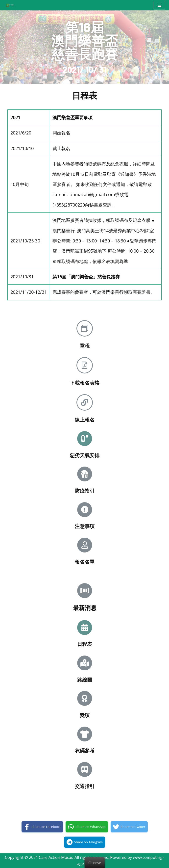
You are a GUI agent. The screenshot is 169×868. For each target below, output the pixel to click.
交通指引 (85, 786)
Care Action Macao (56, 857)
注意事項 (85, 526)
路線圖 (85, 680)
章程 (85, 345)
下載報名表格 (85, 383)
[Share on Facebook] (42, 827)
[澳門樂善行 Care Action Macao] (9, 5)
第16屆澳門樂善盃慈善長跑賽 (85, 40)
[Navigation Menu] (159, 5)
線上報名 (85, 420)
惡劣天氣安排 (85, 455)
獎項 (85, 715)
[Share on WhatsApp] (87, 827)
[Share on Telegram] (85, 842)
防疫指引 (85, 491)
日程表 (85, 644)
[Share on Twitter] (129, 827)
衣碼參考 (85, 750)
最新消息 (85, 608)
